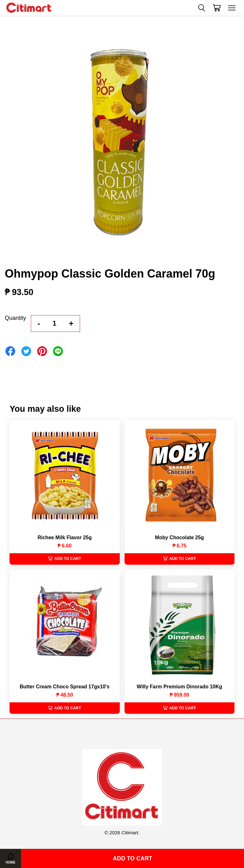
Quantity (15, 318)
